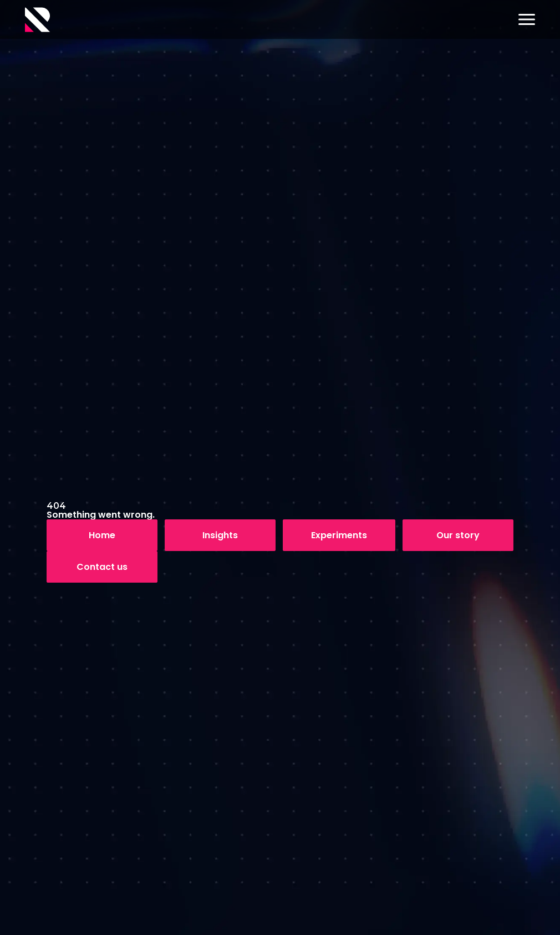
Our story (458, 535)
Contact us (102, 567)
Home (102, 535)
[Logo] (37, 20)
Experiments (339, 535)
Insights (220, 535)
